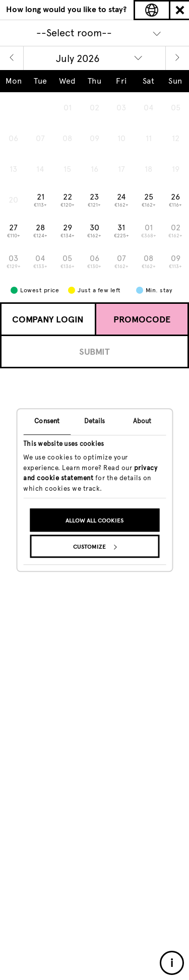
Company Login (48, 319)
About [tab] (142, 421)
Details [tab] (95, 421)
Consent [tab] (47, 421)
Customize (95, 547)
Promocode (142, 319)
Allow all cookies (94, 520)
